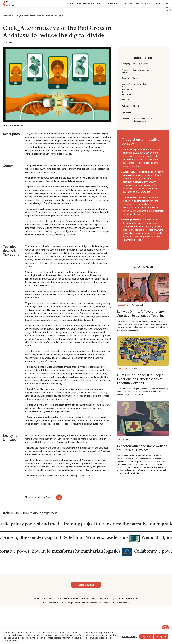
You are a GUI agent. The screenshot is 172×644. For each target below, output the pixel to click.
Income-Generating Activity (94, 3)
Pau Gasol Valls (59, 603)
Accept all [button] (161, 637)
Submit (157, 3)
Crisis (130, 3)
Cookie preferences (129, 598)
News (138, 3)
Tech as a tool (113, 3)
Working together (74, 3)
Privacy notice (114, 598)
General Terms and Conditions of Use (78, 598)
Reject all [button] (146, 637)
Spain (136, 78)
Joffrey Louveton (123, 603)
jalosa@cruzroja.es (140, 121)
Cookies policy (101, 598)
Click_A (136, 106)
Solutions (11, 16)
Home (5, 16)
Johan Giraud (79, 603)
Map (144, 3)
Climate (123, 3)
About (150, 3)
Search (163, 3)
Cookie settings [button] (130, 637)
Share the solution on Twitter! (39, 497)
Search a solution (86, 585)
